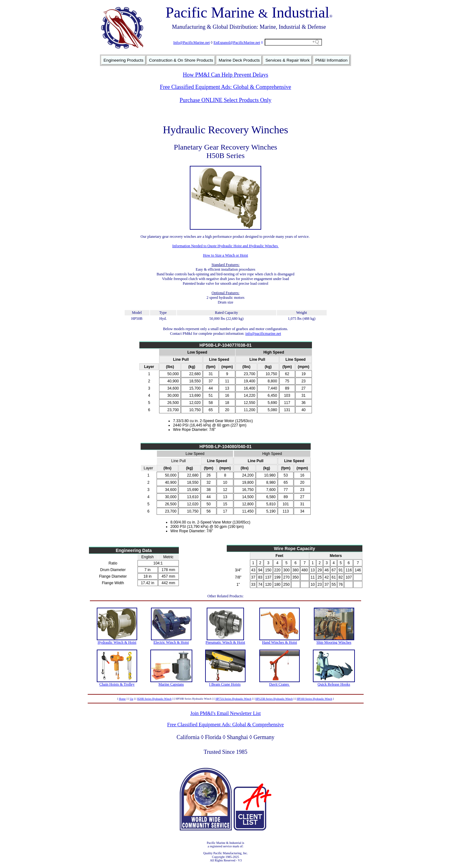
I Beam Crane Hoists (225, 684)
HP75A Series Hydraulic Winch (233, 699)
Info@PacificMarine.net (192, 43)
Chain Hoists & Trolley (117, 684)
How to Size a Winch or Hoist (225, 255)
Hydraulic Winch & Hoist (117, 642)
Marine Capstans (171, 684)
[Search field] (293, 42)
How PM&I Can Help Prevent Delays (225, 75)
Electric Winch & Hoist (171, 642)
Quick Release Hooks (334, 684)
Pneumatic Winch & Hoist (225, 642)
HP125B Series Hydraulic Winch (274, 699)
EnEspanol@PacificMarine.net (237, 43)
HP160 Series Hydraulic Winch (314, 699)
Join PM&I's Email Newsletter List (225, 713)
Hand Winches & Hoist (280, 642)
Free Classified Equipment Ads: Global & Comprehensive (226, 87)
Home (122, 699)
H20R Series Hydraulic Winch (154, 699)
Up (131, 699)
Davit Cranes (280, 684)
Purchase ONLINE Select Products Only (226, 100)
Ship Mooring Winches (334, 642)
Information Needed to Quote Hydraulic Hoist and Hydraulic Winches (225, 246)
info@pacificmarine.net (263, 334)
